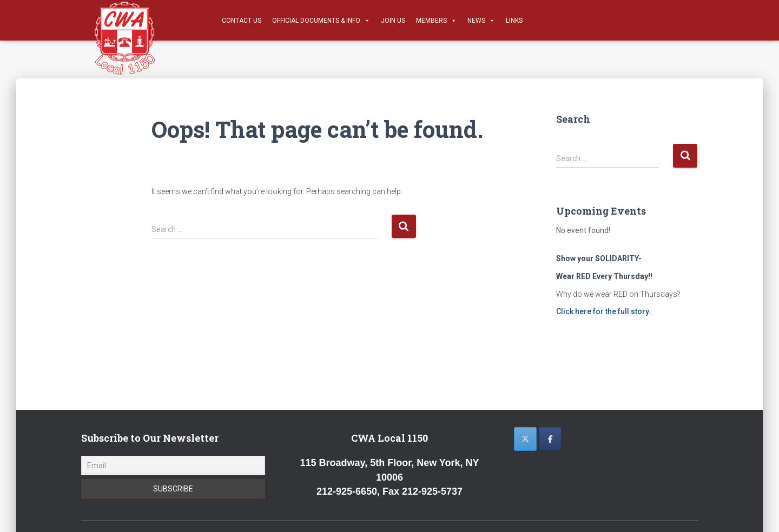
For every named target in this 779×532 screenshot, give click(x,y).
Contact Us (242, 21)
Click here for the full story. (603, 311)
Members (436, 21)
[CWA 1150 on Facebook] (550, 439)
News (481, 21)
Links (514, 21)
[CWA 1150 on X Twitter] (525, 439)
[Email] (173, 465)
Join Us (393, 21)
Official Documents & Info (321, 21)
